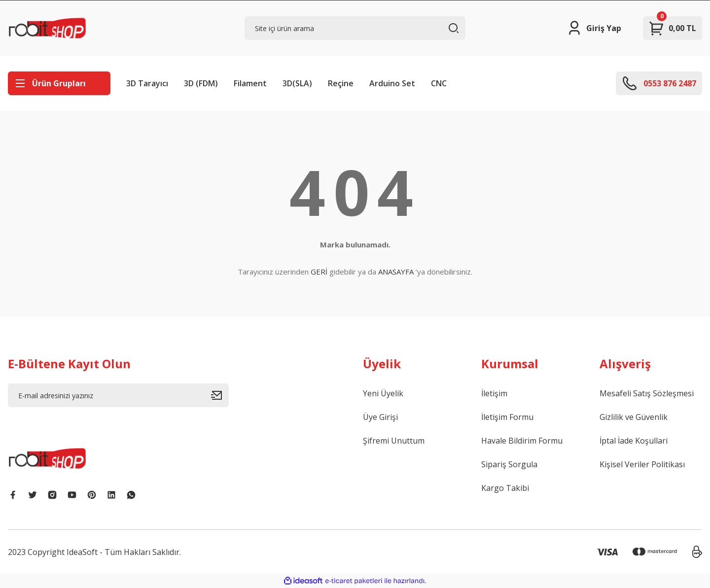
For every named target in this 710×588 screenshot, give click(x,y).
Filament (250, 83)
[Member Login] (594, 28)
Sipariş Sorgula (509, 464)
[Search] (355, 28)
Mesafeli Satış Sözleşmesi (647, 393)
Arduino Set (392, 83)
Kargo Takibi (505, 488)
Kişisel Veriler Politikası (642, 464)
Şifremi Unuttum (394, 441)
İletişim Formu (507, 417)
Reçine (341, 83)
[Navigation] (59, 83)
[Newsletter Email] (118, 395)
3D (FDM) (201, 83)
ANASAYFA (396, 272)
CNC (439, 83)
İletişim (494, 393)
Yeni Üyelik (383, 393)
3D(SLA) (297, 83)
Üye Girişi (380, 417)
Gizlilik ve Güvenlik (634, 417)
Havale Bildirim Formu (522, 441)
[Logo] (47, 28)
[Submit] (220, 395)
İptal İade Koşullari (634, 441)
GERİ (319, 272)
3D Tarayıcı (147, 83)
